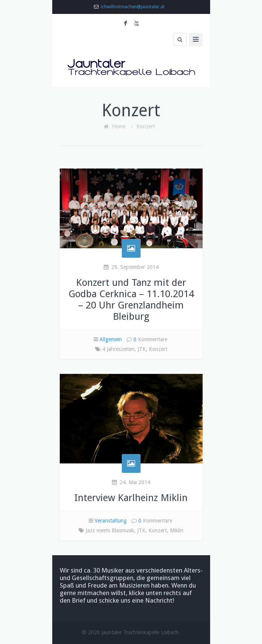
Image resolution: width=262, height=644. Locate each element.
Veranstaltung (111, 521)
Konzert (146, 126)
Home (119, 126)
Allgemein (111, 339)
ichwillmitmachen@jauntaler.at (133, 7)
